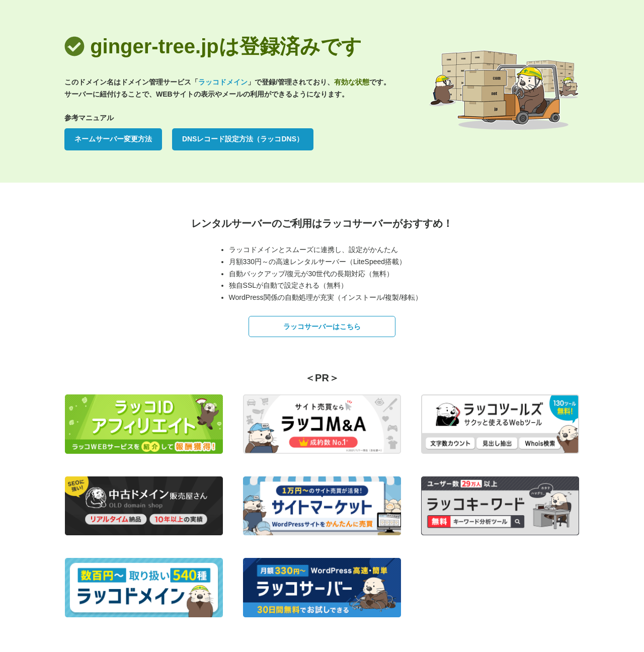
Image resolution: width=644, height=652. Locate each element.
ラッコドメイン (223, 82)
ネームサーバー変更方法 (113, 139)
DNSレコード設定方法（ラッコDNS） (243, 139)
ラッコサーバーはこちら (322, 327)
